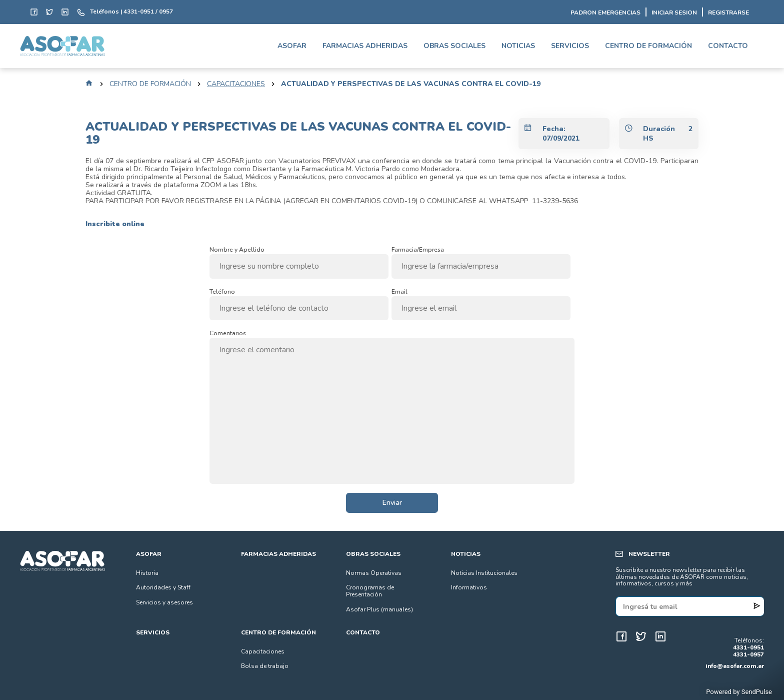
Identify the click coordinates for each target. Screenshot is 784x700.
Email (399, 290)
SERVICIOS (570, 46)
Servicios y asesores (164, 602)
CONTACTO (728, 46)
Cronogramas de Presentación (370, 591)
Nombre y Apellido (237, 248)
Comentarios (228, 332)
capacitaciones (236, 84)
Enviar (392, 503)
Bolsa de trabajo (265, 666)
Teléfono (222, 290)
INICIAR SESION (674, 13)
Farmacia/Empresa (418, 248)
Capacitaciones (263, 651)
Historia (147, 573)
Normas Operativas (374, 573)
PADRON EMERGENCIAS (605, 13)
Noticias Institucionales (484, 573)
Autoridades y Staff (163, 587)
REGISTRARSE (728, 13)
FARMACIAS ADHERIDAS (365, 46)
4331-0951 (748, 648)
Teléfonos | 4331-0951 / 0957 (131, 12)
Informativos (469, 587)
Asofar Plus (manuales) (379, 609)
